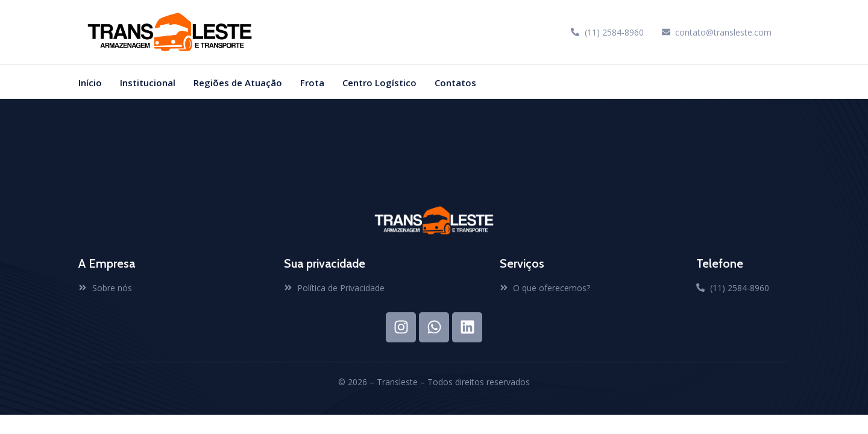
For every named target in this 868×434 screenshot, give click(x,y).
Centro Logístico (379, 83)
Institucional (148, 83)
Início (90, 83)
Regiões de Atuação (238, 83)
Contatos (455, 83)
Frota (312, 83)
